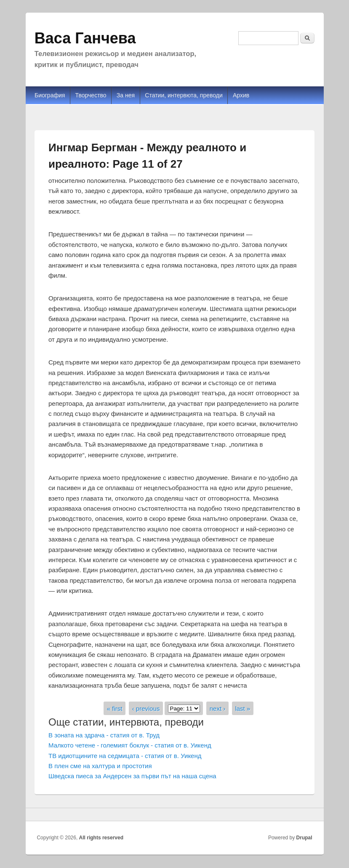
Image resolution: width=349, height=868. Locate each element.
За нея (126, 95)
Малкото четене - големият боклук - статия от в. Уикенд (130, 745)
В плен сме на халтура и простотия (100, 766)
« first (115, 708)
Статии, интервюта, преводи (184, 95)
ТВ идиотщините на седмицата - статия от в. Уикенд (125, 756)
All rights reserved (101, 838)
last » (242, 708)
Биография (50, 95)
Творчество (91, 95)
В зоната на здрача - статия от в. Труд (104, 735)
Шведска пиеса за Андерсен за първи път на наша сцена (132, 776)
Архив (241, 95)
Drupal (304, 838)
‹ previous (146, 708)
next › (218, 708)
